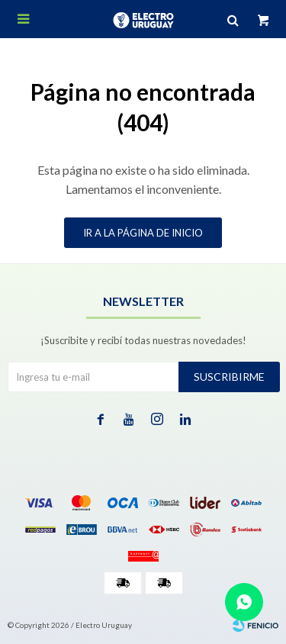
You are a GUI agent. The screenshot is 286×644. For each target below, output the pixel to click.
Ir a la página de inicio (143, 233)
